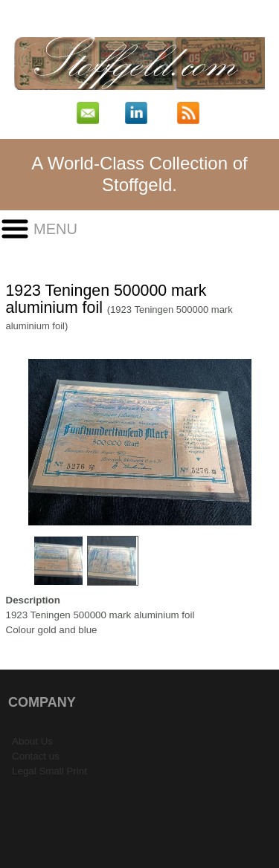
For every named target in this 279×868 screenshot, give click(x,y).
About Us (32, 741)
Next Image (263, 443)
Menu (55, 229)
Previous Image (16, 443)
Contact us (36, 756)
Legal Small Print (49, 771)
